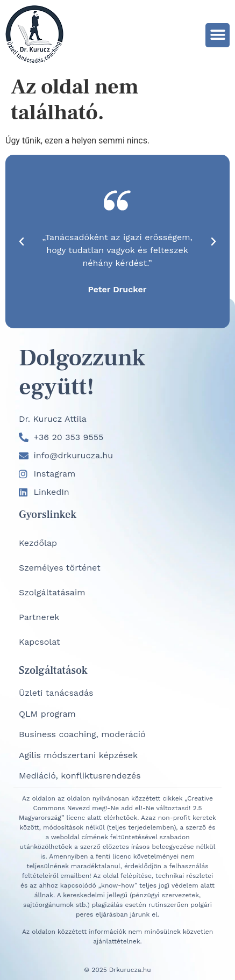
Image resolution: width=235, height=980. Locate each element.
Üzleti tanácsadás (56, 693)
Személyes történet (60, 568)
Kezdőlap (38, 543)
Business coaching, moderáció (82, 734)
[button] (218, 35)
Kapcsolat (40, 642)
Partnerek (39, 617)
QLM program (47, 714)
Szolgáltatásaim (52, 592)
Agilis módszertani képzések (78, 755)
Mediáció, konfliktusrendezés (80, 776)
